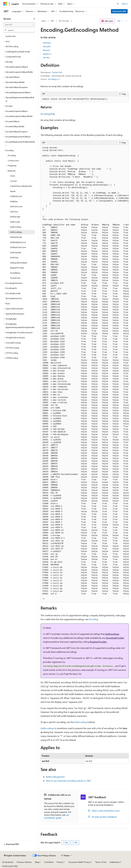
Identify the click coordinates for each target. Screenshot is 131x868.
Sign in (125, 4)
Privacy (60, 862)
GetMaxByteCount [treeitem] (18, 242)
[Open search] (118, 4)
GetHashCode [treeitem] (16, 237)
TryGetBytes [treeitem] (15, 273)
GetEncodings (112, 634)
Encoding (93, 619)
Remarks (46, 50)
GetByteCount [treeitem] (16, 196)
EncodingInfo (47, 114)
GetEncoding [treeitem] (16, 227)
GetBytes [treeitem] (14, 201)
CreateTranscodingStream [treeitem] (21, 186)
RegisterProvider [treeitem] (17, 268)
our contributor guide (57, 816)
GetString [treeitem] (14, 257)
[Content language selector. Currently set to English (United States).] (15, 856)
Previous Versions (24, 862)
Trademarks (115, 862)
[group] (85, 374)
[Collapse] (34, 19)
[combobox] (19, 25)
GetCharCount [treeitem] (16, 206)
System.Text (57, 72)
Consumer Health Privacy (79, 862)
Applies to (47, 54)
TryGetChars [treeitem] (15, 278)
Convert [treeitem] (13, 181)
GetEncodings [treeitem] (16, 232)
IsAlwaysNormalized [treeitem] (18, 263)
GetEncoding (80, 722)
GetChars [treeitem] (14, 212)
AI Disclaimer (8, 862)
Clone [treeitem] (12, 176)
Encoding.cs (53, 79)
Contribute (49, 862)
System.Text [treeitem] (11, 36)
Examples (47, 46)
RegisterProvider (98, 642)
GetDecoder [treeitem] (15, 217)
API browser (64, 21)
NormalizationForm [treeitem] (14, 298)
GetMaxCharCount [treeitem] (18, 247)
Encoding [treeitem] (12, 155)
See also (46, 57)
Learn (44, 21)
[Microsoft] (5, 4)
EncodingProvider (115, 638)
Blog (37, 862)
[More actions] (126, 21)
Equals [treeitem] (13, 191)
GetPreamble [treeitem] (16, 252)
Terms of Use (101, 862)
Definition (47, 43)
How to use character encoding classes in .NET (68, 781)
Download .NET (119, 11)
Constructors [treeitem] (13, 161)
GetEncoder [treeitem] (15, 222)
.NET (52, 21)
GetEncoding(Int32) (55, 777)
